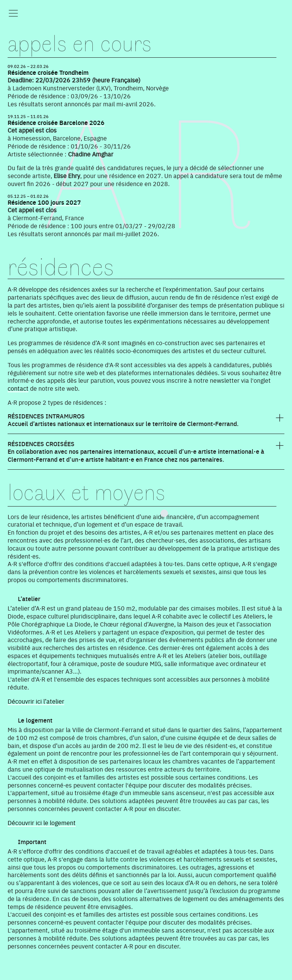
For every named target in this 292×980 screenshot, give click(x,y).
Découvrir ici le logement (42, 822)
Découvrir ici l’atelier (36, 701)
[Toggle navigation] (13, 13)
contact (18, 388)
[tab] (146, 423)
